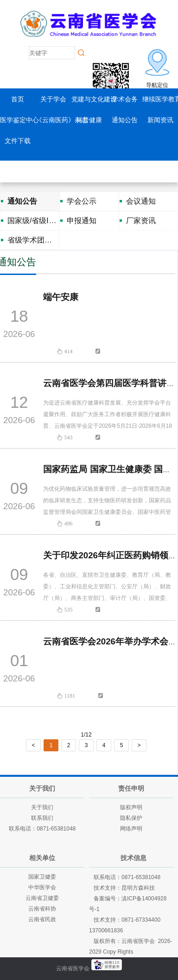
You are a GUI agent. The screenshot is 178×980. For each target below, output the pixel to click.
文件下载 (18, 141)
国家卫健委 (42, 877)
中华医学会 (42, 887)
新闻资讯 (160, 120)
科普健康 (89, 120)
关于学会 (53, 99)
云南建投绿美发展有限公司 (81, 976)
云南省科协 (42, 909)
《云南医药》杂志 (62, 120)
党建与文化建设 (94, 99)
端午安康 (61, 297)
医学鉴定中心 (19, 120)
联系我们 (42, 818)
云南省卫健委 (42, 898)
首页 (18, 99)
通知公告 (125, 120)
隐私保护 (131, 818)
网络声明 (131, 829)
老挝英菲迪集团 (139, 976)
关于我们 (42, 807)
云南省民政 (42, 919)
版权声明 (131, 807)
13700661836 (106, 930)
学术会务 (125, 99)
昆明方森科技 (138, 888)
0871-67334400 (141, 920)
